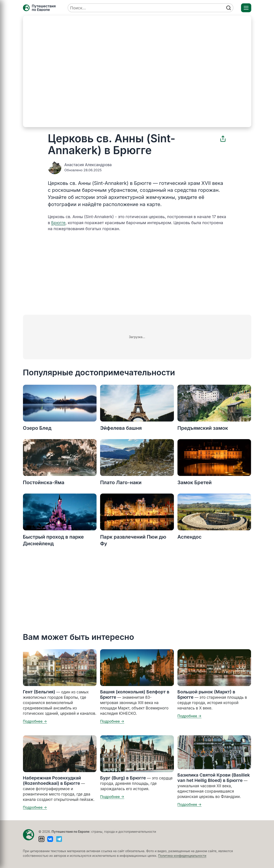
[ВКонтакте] (50, 839)
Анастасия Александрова (88, 165)
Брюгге (58, 223)
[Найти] (229, 8)
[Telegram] (59, 839)
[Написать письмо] (41, 839)
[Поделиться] (223, 139)
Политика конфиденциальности (182, 856)
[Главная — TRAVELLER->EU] (39, 8)
